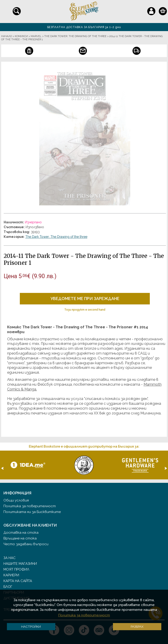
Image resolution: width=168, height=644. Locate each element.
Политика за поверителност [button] (84, 615)
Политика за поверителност (30, 506)
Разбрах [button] (137, 627)
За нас (10, 558)
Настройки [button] (31, 627)
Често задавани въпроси (26, 544)
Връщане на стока (20, 538)
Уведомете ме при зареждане (85, 299)
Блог (8, 587)
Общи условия (16, 500)
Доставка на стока (21, 533)
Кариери (11, 575)
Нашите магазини (20, 564)
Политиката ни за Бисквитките (32, 512)
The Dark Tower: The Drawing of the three (56, 237)
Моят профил (16, 569)
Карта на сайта (18, 581)
